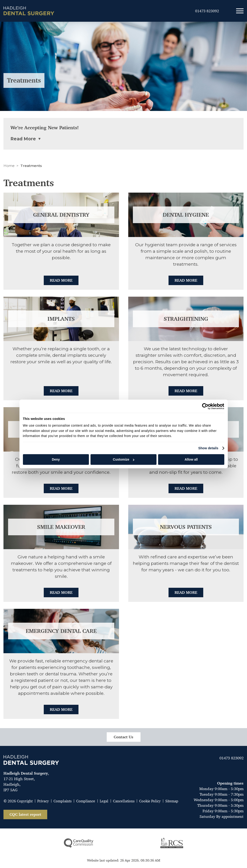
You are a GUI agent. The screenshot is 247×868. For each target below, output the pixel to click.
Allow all (191, 459)
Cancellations (124, 801)
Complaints (63, 801)
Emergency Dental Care (61, 631)
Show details (208, 448)
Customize (124, 459)
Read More (61, 280)
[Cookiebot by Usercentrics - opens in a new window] (204, 406)
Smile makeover (61, 527)
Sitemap (172, 801)
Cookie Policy (150, 801)
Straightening (186, 319)
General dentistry (61, 215)
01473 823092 (231, 758)
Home (9, 166)
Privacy (43, 801)
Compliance (86, 801)
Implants (61, 319)
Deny (56, 459)
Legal (104, 801)
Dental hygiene (186, 215)
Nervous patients (186, 527)
